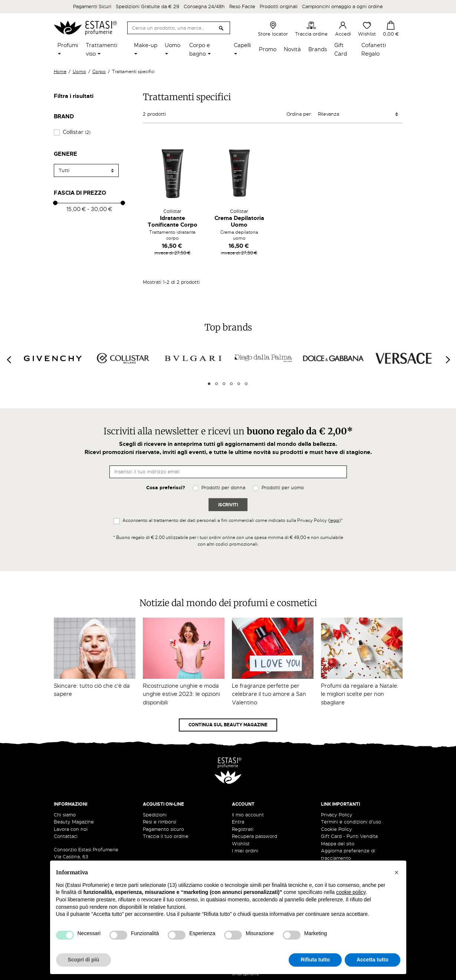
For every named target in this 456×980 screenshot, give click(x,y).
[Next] (447, 360)
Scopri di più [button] (84, 960)
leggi (334, 520)
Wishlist (367, 29)
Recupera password (255, 836)
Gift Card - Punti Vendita (349, 836)
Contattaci (66, 836)
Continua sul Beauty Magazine (228, 725)
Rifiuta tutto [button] (315, 960)
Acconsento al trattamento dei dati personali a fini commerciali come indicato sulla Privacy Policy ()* (233, 520)
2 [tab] (216, 384)
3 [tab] (224, 384)
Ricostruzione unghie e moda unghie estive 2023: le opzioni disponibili (181, 694)
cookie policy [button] (351, 892)
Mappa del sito (338, 844)
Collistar (77, 132)
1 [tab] (209, 384)
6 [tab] (246, 384)
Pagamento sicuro (163, 829)
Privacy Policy (337, 815)
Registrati (243, 829)
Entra (238, 822)
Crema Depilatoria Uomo (239, 221)
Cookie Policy (337, 829)
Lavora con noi (71, 829)
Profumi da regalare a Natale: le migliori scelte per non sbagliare (360, 694)
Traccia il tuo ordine (166, 836)
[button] (397, 872)
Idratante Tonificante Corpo (173, 221)
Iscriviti (228, 505)
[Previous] (9, 360)
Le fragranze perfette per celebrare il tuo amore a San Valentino (269, 694)
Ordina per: (299, 114)
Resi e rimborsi (160, 822)
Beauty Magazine (74, 822)
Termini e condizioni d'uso (351, 822)
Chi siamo (65, 815)
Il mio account (248, 815)
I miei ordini (245, 851)
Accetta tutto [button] (373, 960)
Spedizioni (155, 815)
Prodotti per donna (223, 488)
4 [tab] (231, 384)
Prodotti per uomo (283, 488)
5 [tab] (239, 384)
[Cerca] (179, 28)
